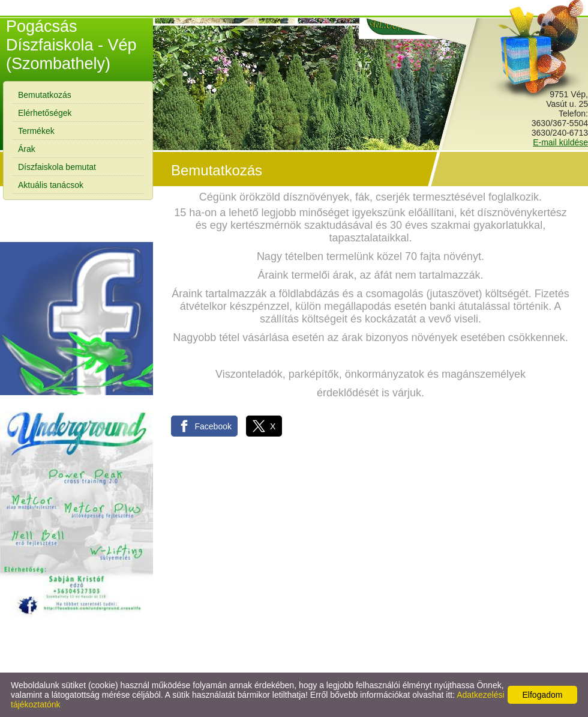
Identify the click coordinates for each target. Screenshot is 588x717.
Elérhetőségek (45, 113)
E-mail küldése (560, 142)
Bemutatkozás (45, 95)
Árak (27, 149)
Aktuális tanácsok (51, 185)
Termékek (36, 131)
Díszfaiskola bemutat (57, 167)
